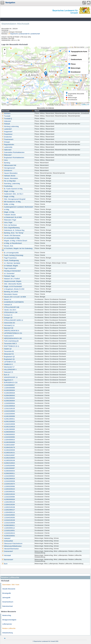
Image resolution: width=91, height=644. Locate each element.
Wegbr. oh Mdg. (8, 191)
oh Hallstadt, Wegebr (10, 266)
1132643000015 (8, 440)
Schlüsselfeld (7, 541)
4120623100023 (8, 463)
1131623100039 (8, 523)
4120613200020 (8, 422)
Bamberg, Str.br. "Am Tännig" (13, 233)
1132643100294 (8, 505)
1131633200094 (8, 437)
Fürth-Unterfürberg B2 (10, 341)
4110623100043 (8, 458)
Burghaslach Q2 (8, 357)
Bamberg (6, 163)
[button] (46, 74)
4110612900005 (8, 429)
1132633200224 (8, 489)
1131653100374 (8, 484)
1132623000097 (8, 468)
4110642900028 (8, 393)
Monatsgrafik (7, 593)
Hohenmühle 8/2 (8, 323)
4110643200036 (8, 450)
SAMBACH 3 (7, 364)
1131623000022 (8, 476)
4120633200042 (8, 536)
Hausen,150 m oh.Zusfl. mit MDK (14, 297)
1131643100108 (8, 520)
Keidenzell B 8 (8, 336)
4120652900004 (8, 401)
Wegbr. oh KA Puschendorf (12, 286)
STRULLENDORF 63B (10, 307)
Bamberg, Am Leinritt (10, 292)
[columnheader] (18, 111)
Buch (5, 564)
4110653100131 (8, 453)
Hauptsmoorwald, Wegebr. (12, 281)
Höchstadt (6, 555)
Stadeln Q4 (7, 349)
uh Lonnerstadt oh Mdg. (11, 238)
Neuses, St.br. (8, 246)
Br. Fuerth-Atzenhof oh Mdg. (12, 189)
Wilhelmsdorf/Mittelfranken (12, 546)
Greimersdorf (7, 551)
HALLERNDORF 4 (9, 370)
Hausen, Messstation (10, 178)
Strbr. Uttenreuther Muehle (12, 284)
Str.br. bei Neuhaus (9, 225)
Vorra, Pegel (7, 222)
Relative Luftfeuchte (9, 628)
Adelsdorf (6, 538)
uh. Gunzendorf (8, 273)
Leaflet (84, 105)
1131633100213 (8, 533)
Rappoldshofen (8, 145)
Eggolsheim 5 (7, 380)
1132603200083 (8, 486)
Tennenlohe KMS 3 (9, 344)
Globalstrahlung (7, 633)
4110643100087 (8, 445)
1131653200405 (8, 466)
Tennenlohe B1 (8, 351)
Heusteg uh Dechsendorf (11, 271)
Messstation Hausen (10, 294)
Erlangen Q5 (7, 318)
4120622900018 (8, 479)
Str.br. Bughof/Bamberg (11, 228)
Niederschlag (7, 615)
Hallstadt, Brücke (9, 176)
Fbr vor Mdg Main (9, 181)
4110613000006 (8, 416)
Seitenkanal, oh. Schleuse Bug (13, 230)
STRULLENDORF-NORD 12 (12, 320)
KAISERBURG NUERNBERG (13, 302)
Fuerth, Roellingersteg (10, 261)
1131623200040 (8, 414)
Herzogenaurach (8, 168)
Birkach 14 (7, 299)
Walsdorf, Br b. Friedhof (11, 279)
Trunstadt (6, 116)
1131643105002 (8, 515)
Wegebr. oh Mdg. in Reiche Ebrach (15, 241)
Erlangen (6, 142)
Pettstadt (6, 124)
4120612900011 (8, 419)
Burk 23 (6, 375)
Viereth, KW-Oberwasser (11, 235)
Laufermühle (7, 147)
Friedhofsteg (7, 186)
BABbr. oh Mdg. (8, 204)
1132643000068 (8, 388)
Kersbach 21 (7, 315)
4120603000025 (8, 434)
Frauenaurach (8, 139)
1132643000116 (8, 512)
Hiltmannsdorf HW (9, 165)
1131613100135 (8, 409)
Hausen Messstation (10, 173)
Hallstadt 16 (7, 305)
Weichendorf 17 (8, 367)
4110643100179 (8, 447)
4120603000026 (8, 499)
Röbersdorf (7, 155)
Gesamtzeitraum (8, 602)
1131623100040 (8, 411)
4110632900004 (8, 390)
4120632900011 (8, 525)
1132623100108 (8, 507)
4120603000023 (8, 432)
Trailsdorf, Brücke (9, 215)
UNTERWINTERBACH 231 (12, 333)
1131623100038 (8, 424)
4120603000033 (8, 471)
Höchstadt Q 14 (8, 325)
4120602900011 (8, 473)
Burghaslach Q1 (8, 359)
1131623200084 (8, 497)
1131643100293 (8, 518)
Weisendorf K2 (8, 354)
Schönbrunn (7, 171)
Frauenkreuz (7, 134)
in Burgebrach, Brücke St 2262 (13, 289)
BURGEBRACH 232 (10, 383)
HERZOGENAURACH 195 (12, 338)
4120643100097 (8, 455)
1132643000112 (8, 528)
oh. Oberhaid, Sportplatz (11, 263)
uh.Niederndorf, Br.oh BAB (12, 217)
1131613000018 (8, 406)
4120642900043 (8, 396)
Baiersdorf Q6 (8, 328)
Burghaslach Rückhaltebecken (13, 158)
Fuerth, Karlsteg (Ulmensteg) (13, 255)
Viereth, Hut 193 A (9, 310)
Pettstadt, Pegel (8, 276)
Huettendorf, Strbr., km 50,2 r (13, 194)
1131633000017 (8, 385)
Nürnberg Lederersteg (10, 126)
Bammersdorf (7, 560)
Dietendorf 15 (7, 372)
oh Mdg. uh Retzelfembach (12, 243)
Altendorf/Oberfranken (10, 549)
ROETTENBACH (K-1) (10, 346)
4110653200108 (8, 460)
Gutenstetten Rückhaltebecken (13, 152)
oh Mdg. (6, 210)
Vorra (5, 160)
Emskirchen (7, 137)
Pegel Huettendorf (9, 268)
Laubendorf (7, 129)
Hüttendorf (6, 121)
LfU (88, 105)
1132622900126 (8, 502)
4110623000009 (8, 442)
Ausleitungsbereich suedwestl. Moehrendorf (17, 207)
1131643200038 (8, 481)
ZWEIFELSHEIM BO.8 (10, 331)
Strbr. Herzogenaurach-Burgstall (14, 199)
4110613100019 (8, 427)
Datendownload (7, 606)
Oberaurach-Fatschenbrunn (12, 544)
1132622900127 (8, 510)
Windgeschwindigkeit (9, 620)
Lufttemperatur (7, 624)
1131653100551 (8, 531)
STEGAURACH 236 (10, 312)
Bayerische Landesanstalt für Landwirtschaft (25, 34)
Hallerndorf (7, 150)
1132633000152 (8, 492)
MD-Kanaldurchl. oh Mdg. (11, 202)
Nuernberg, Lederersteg (11, 184)
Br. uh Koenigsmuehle (10, 253)
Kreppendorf (7, 132)
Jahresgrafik (6, 598)
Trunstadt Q (7, 119)
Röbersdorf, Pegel (9, 220)
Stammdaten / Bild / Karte (11, 585)
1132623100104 (8, 494)
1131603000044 (8, 403)
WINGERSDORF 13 (10, 377)
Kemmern (6, 113)
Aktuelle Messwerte (9, 589)
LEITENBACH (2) (9, 362)
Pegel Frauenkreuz (9, 258)
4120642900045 (8, 398)
